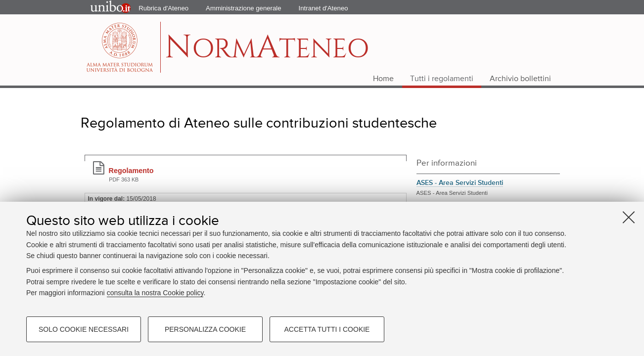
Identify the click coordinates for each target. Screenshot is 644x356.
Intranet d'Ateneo (323, 8)
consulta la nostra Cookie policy (155, 293)
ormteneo (267, 52)
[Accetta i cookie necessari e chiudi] (629, 217)
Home (383, 79)
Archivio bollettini (520, 79)
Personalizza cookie (205, 329)
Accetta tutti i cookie (327, 329)
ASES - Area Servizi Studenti (460, 183)
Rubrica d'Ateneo (163, 8)
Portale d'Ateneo (102, 7)
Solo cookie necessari (84, 329)
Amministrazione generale (243, 8)
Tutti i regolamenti (442, 79)
